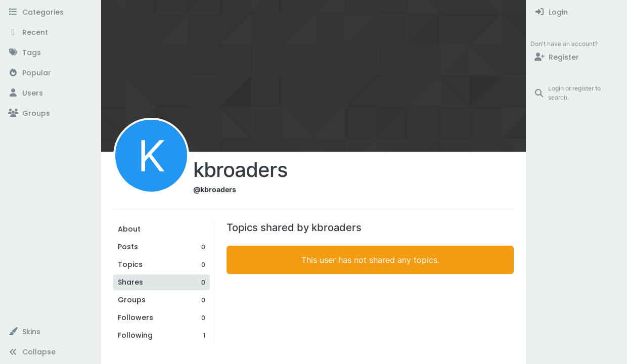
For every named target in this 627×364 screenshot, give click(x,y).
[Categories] (50, 12)
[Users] (50, 93)
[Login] (577, 12)
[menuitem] (577, 12)
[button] (50, 332)
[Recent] (50, 32)
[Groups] (50, 113)
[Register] (577, 57)
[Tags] (50, 53)
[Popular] (50, 73)
